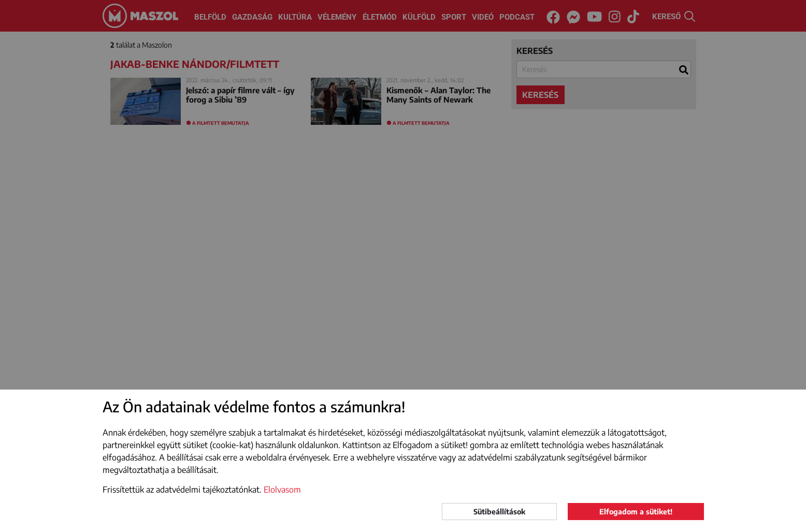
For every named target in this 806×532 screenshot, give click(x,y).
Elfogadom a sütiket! (636, 512)
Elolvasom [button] (282, 490)
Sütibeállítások (499, 512)
